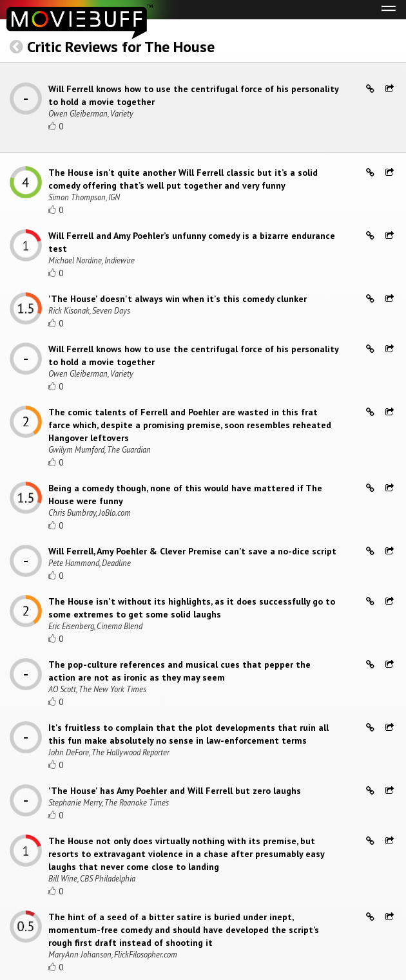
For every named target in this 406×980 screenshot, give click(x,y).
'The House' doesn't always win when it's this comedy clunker (178, 299)
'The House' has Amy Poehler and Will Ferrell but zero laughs (175, 791)
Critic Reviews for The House (121, 47)
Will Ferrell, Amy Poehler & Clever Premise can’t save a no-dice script (192, 551)
